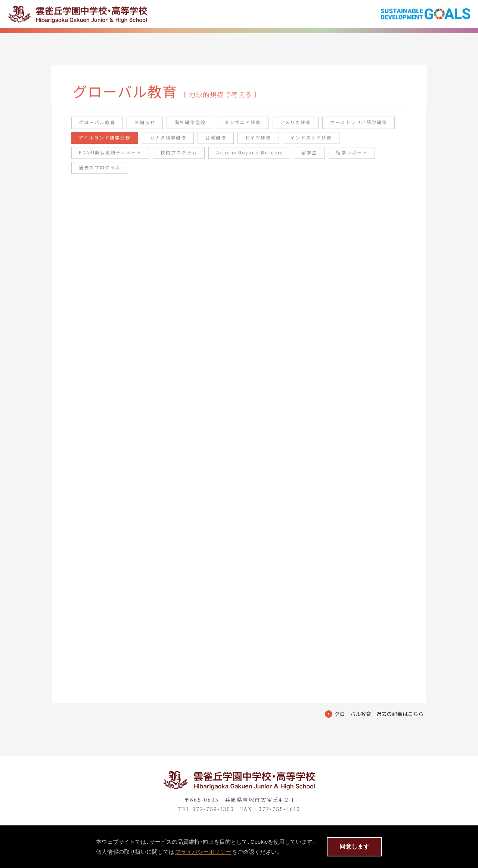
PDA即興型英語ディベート (179, 157)
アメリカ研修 (309, 126)
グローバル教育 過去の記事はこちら (379, 731)
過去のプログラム (156, 172)
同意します (354, 847)
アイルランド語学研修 (189, 142)
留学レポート (97, 172)
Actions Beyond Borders (326, 157)
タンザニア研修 (254, 126)
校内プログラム (251, 157)
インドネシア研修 (103, 157)
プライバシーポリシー (203, 852)
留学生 (389, 157)
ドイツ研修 (351, 142)
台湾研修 (306, 142)
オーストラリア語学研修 (111, 142)
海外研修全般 (198, 126)
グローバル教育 (100, 126)
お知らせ (150, 126)
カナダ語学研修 (256, 142)
